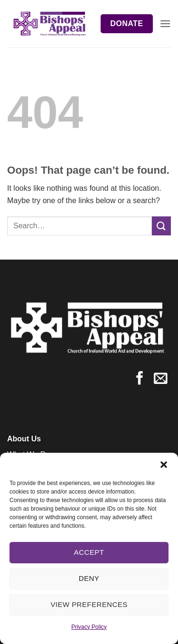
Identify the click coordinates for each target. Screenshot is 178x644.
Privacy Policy (89, 627)
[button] (164, 465)
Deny (89, 578)
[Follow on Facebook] (140, 379)
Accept (89, 552)
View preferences (89, 604)
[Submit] (161, 226)
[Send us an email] (161, 379)
